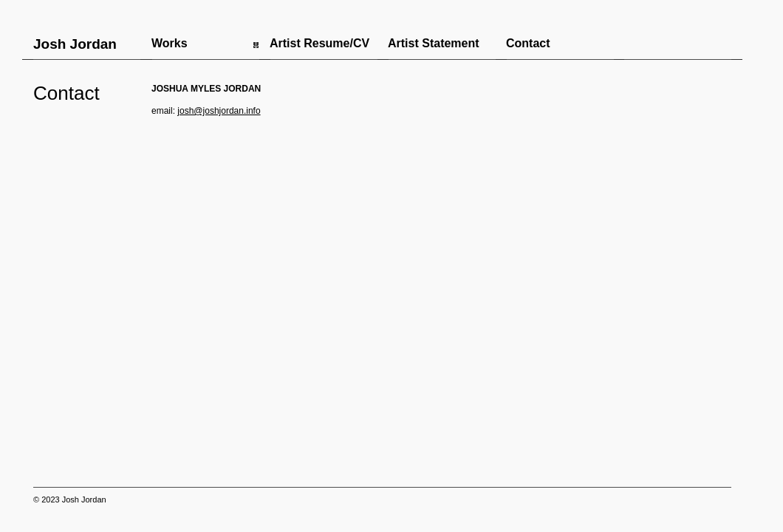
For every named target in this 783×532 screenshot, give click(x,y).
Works (170, 43)
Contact (528, 43)
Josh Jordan (75, 44)
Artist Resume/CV (319, 43)
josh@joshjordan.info (219, 111)
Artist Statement (434, 43)
